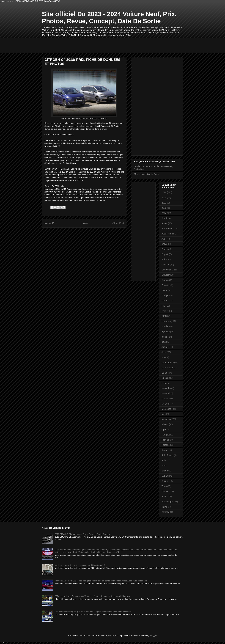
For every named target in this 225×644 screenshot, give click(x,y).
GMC (164, 316)
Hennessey (167, 321)
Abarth (165, 218)
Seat (164, 466)
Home (85, 223)
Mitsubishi (166, 419)
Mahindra (166, 388)
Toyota (165, 491)
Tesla (164, 486)
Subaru (165, 476)
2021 (164, 203)
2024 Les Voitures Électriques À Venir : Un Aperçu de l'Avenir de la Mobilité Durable (93, 596)
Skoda (165, 471)
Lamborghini (168, 363)
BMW (164, 244)
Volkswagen (167, 502)
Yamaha (166, 512)
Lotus (164, 383)
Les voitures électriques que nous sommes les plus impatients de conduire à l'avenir (93, 612)
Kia (163, 357)
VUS (164, 496)
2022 (164, 208)
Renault (165, 450)
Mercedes (166, 409)
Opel (164, 429)
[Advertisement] (99, 45)
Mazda (165, 399)
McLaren (166, 404)
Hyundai (166, 332)
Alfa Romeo (167, 228)
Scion (164, 460)
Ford (164, 311)
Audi (164, 239)
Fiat (163, 306)
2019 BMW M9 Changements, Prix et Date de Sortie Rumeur (82, 534)
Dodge (165, 295)
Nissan (165, 424)
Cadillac (165, 265)
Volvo (164, 507)
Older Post (118, 223)
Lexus (164, 373)
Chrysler (166, 275)
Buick (164, 259)
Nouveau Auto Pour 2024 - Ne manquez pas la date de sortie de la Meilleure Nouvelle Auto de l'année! (101, 581)
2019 (164, 192)
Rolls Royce (167, 455)
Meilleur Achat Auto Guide (147, 174)
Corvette (166, 285)
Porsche (166, 445)
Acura (164, 223)
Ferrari (165, 301)
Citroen (165, 280)
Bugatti (165, 254)
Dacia (164, 290)
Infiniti (164, 337)
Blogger (154, 635)
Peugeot (166, 435)
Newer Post (51, 223)
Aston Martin (168, 234)
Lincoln (165, 378)
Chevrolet (166, 270)
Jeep (164, 352)
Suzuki (165, 481)
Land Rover (167, 368)
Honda (165, 326)
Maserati (166, 393)
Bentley (165, 249)
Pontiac (165, 440)
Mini (164, 414)
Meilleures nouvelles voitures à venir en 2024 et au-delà (80, 565)
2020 (164, 198)
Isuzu (164, 342)
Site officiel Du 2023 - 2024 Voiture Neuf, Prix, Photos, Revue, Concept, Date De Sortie (109, 18)
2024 (164, 213)
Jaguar (165, 347)
